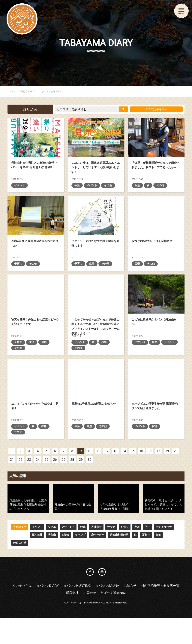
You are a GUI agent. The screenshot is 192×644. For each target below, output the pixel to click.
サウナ (18, 465)
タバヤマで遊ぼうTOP (21, 91)
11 (98, 484)
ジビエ (52, 560)
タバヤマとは (41, 611)
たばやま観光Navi (137, 618)
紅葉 (139, 568)
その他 (108, 194)
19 (167, 484)
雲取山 (33, 568)
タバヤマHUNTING (99, 611)
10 (89, 484)
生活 (77, 194)
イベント (19, 194)
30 (89, 493)
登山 (148, 560)
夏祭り (127, 568)
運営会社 (94, 618)
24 (38, 493)
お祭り (125, 560)
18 (158, 484)
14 (124, 484)
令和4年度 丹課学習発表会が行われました (36, 224)
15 (133, 484)
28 (72, 493)
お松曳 (47, 568)
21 (12, 493)
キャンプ (61, 568)
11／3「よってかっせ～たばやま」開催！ (36, 403)
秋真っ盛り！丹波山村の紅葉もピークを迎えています (36, 310)
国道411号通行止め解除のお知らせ (96, 403)
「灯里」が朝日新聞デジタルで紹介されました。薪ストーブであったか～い (156, 137)
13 (115, 484)
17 (150, 484)
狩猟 (104, 367)
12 (107, 484)
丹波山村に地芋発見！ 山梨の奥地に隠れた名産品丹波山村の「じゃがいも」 (28, 537)
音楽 (137, 280)
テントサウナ (164, 560)
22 (20, 493)
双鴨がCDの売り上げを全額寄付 (156, 224)
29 (81, 493)
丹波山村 (96, 560)
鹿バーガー (79, 568)
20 (176, 484)
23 (29, 493)
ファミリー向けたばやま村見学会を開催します (96, 224)
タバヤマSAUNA (130, 611)
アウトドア (68, 560)
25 (46, 493)
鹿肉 (137, 560)
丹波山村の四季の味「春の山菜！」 (73, 531)
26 (55, 493)
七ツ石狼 (140, 367)
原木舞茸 (18, 568)
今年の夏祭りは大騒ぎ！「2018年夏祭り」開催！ (119, 531)
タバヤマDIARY (68, 611)
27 (64, 493)
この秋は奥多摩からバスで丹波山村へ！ (156, 310)
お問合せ (112, 618)
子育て (18, 280)
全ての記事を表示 (156, 109)
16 (141, 484)
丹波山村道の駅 (100, 568)
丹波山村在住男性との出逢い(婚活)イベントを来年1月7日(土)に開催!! (36, 137)
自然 (44, 367)
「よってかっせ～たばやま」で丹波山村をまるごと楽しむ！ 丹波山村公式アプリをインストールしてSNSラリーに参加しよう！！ (96, 310)
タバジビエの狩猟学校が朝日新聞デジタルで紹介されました (156, 403)
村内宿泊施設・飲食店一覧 (62, 618)
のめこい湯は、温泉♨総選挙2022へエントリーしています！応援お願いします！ (96, 137)
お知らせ (154, 611)
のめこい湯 (154, 568)
